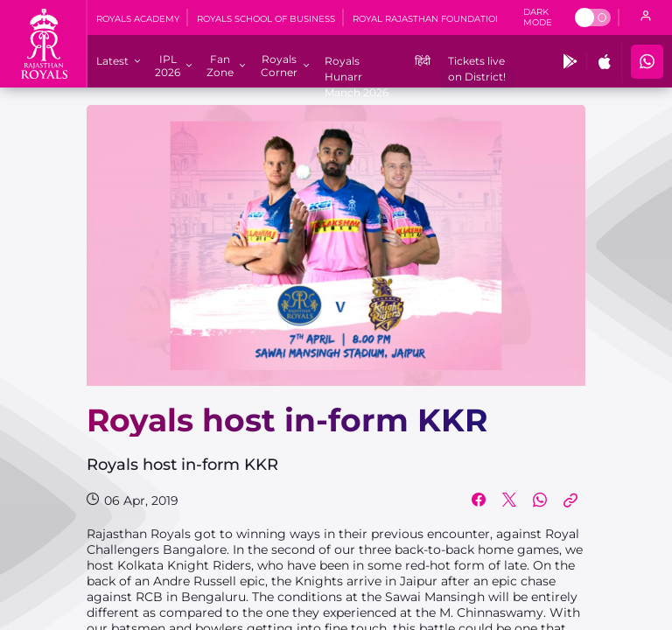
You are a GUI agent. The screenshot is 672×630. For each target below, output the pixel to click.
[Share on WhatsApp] (540, 500)
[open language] (646, 17)
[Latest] (112, 61)
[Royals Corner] (279, 66)
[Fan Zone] (220, 66)
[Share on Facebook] (479, 500)
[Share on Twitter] (509, 500)
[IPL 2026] (168, 66)
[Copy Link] (570, 500)
